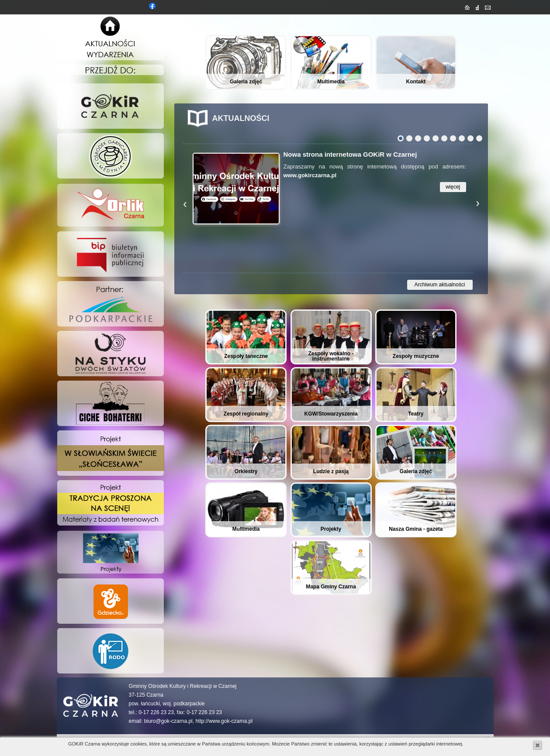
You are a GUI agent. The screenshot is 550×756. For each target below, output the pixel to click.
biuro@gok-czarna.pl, (169, 721)
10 (479, 138)
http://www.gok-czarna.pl (224, 721)
